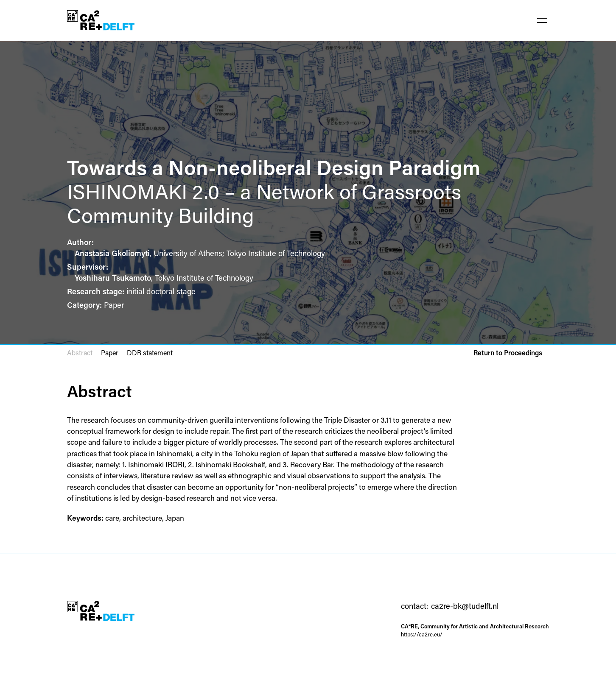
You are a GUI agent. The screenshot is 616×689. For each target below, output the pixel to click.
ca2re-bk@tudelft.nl (465, 606)
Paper (110, 353)
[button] (542, 20)
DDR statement (150, 353)
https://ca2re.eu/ (422, 634)
